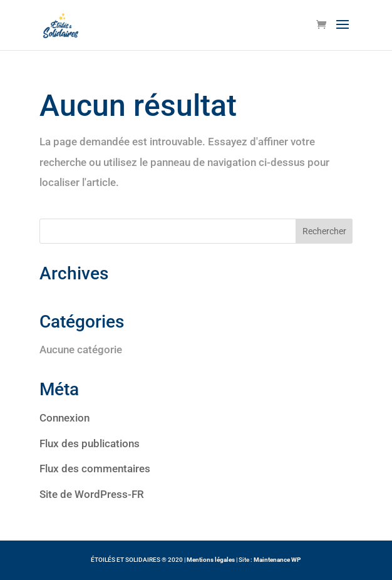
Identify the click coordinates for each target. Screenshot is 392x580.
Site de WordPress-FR (92, 494)
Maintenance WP (277, 560)
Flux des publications (90, 443)
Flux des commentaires (95, 469)
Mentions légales (211, 560)
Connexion (64, 418)
